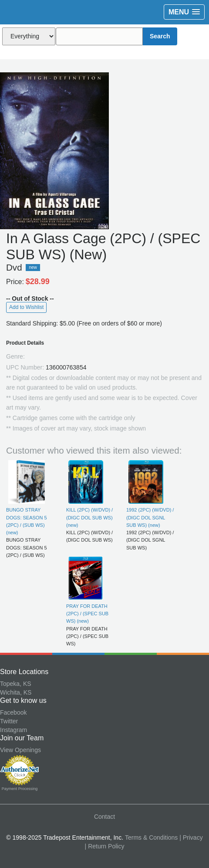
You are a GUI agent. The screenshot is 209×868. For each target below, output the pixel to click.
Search (160, 36)
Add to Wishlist (26, 307)
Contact (104, 817)
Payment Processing (20, 789)
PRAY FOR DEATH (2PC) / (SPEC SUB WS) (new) (87, 614)
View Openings (20, 750)
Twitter (9, 721)
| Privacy (191, 837)
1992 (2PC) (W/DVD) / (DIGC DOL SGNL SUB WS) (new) (150, 517)
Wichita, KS (16, 692)
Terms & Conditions (151, 837)
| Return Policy (105, 846)
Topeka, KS (16, 684)
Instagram (13, 730)
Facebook (13, 712)
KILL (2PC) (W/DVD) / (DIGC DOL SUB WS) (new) (89, 517)
